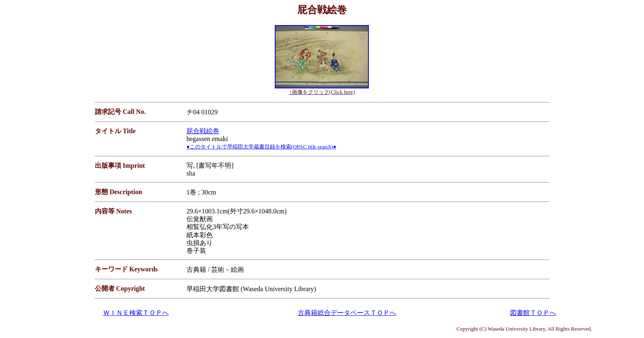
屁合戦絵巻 (203, 131)
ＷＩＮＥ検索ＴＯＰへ (136, 313)
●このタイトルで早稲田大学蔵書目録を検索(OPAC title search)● (261, 147)
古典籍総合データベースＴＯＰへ (347, 313)
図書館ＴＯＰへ (533, 313)
